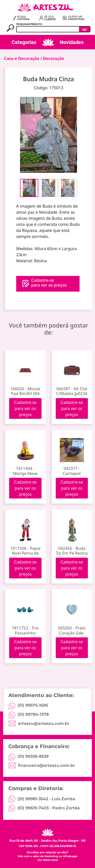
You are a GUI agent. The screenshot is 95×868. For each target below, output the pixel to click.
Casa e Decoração (22, 58)
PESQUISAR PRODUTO (29, 24)
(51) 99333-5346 (48, 860)
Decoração (53, 58)
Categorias (24, 42)
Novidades (72, 42)
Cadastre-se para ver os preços (25, 408)
